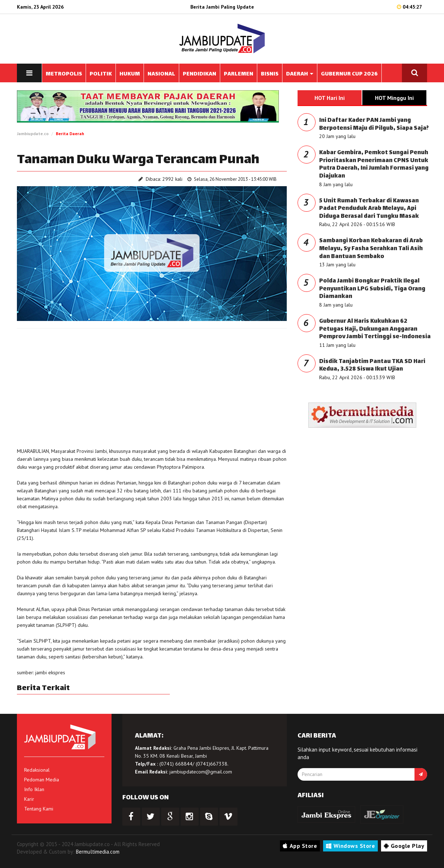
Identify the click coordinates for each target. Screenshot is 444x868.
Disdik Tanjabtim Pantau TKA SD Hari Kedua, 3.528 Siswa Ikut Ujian (372, 366)
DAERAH (300, 74)
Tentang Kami (39, 809)
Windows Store (350, 846)
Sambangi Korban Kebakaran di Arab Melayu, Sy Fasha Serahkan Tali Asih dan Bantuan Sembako (371, 249)
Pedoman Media (42, 780)
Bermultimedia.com (98, 852)
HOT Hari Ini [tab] (330, 98)
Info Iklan (34, 789)
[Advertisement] (152, 386)
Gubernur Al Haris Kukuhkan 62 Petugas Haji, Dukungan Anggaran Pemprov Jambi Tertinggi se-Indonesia (375, 329)
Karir (29, 799)
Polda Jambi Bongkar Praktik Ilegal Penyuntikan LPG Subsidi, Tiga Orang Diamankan (372, 289)
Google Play (404, 846)
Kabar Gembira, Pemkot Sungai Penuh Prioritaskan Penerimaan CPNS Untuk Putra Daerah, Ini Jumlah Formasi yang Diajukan (374, 165)
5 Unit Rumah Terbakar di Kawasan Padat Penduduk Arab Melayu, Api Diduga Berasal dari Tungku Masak (369, 209)
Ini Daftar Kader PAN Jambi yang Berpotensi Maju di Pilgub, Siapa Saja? (374, 125)
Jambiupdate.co (33, 134)
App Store (300, 846)
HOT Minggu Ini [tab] (394, 98)
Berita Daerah (70, 134)
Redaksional (37, 770)
